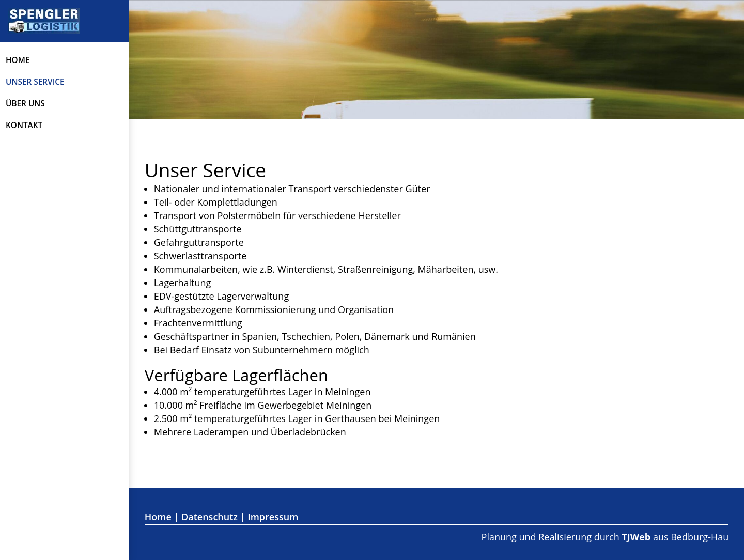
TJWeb (636, 537)
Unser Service (35, 82)
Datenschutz (210, 517)
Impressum (273, 517)
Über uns (25, 104)
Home (18, 60)
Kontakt (24, 125)
